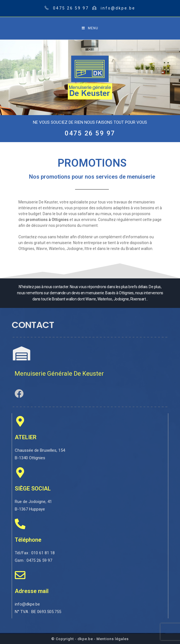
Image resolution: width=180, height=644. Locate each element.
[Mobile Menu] (90, 28)
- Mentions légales (111, 639)
